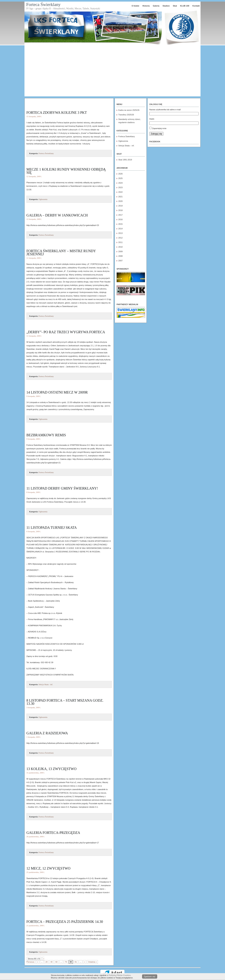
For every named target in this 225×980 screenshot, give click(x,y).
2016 (120, 219)
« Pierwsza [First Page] (35, 960)
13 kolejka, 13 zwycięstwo (51, 769)
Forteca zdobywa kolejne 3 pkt (57, 113)
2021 (120, 197)
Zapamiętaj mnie (159, 128)
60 (56, 962)
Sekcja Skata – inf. (126, 146)
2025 (120, 178)
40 (51, 962)
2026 (120, 174)
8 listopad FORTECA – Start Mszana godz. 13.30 (65, 702)
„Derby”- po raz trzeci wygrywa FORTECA (66, 332)
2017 (120, 215)
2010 (120, 247)
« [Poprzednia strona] (38, 962)
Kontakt (196, 6)
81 (76, 962)
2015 (120, 224)
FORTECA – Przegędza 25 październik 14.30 (65, 922)
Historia (146, 6)
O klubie (135, 6)
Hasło (152, 119)
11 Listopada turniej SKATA (52, 528)
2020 (120, 201)
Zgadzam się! (150, 976)
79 (66, 962)
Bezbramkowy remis (46, 435)
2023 (120, 187)
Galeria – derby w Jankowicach (57, 215)
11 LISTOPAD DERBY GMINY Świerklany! (62, 488)
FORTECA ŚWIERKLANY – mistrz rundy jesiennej (61, 253)
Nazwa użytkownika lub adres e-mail (165, 110)
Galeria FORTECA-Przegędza (53, 833)
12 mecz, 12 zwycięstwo (48, 868)
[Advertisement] (112, 72)
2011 (120, 242)
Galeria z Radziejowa (47, 733)
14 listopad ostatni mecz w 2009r (57, 392)
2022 (120, 192)
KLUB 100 (185, 6)
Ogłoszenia (43, 199)
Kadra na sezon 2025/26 (129, 110)
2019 (120, 206)
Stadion (166, 6)
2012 (120, 238)
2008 (120, 256)
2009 (120, 251)
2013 (120, 233)
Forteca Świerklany (43, 4)
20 (46, 962)
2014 (120, 229)
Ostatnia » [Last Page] (92, 962)
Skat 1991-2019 (125, 160)
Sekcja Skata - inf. (46, 684)
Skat (175, 6)
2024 (120, 183)
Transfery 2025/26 (126, 115)
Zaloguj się (156, 134)
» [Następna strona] (85, 962)
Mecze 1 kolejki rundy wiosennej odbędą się (66, 171)
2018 (120, 210)
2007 (120, 261)
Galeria (156, 6)
